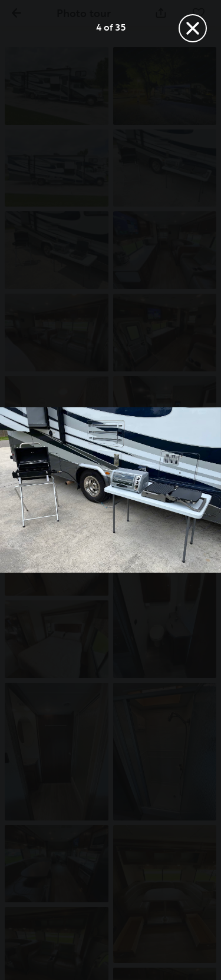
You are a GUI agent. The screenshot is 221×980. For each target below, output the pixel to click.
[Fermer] (193, 28)
